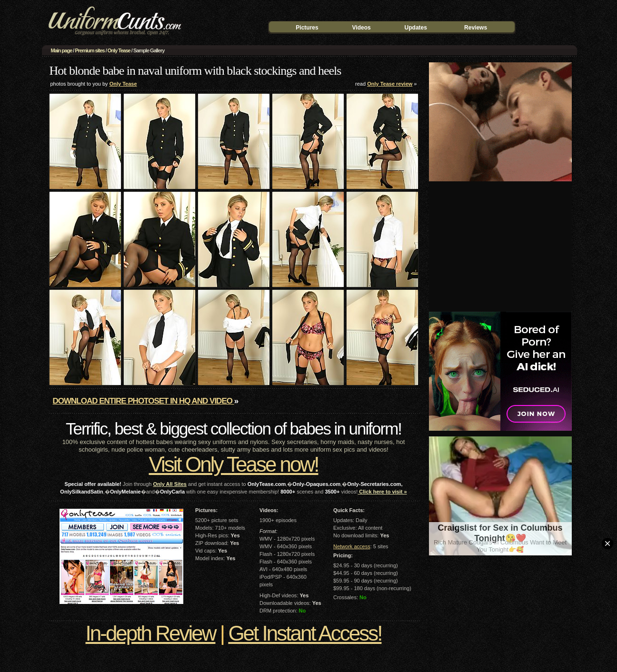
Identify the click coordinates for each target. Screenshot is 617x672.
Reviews (476, 28)
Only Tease (119, 50)
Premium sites (90, 50)
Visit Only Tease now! (233, 464)
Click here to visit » (382, 492)
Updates (416, 28)
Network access (352, 546)
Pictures (307, 28)
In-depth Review (151, 633)
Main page (62, 50)
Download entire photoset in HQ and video (144, 401)
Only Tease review (390, 84)
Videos (362, 28)
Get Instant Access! (305, 633)
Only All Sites (170, 484)
